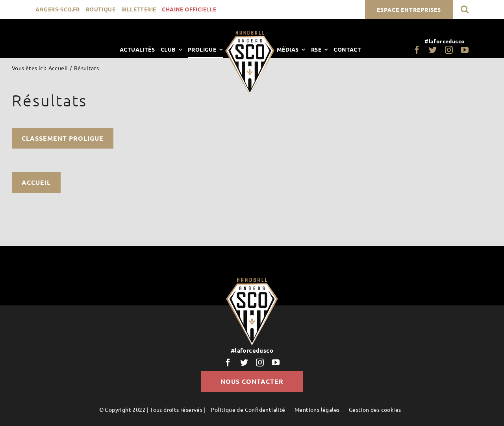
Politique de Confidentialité (248, 409)
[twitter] (433, 50)
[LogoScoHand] (250, 33)
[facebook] (417, 50)
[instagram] (449, 50)
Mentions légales (317, 409)
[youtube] (465, 50)
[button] (465, 9)
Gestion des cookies (375, 409)
